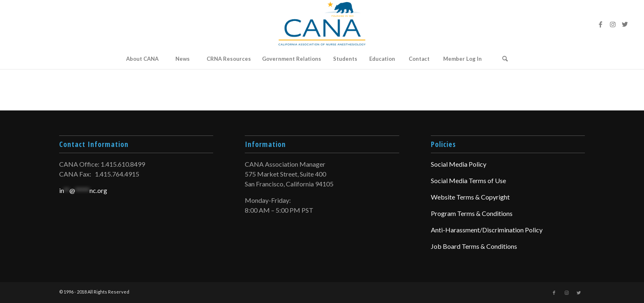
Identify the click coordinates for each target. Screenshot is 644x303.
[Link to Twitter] (625, 24)
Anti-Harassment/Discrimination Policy (487, 230)
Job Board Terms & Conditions (474, 246)
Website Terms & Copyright (470, 197)
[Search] (505, 59)
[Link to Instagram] (613, 24)
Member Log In (462, 59)
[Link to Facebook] (600, 24)
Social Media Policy (459, 164)
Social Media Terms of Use (468, 180)
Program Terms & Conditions (472, 213)
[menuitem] (142, 59)
